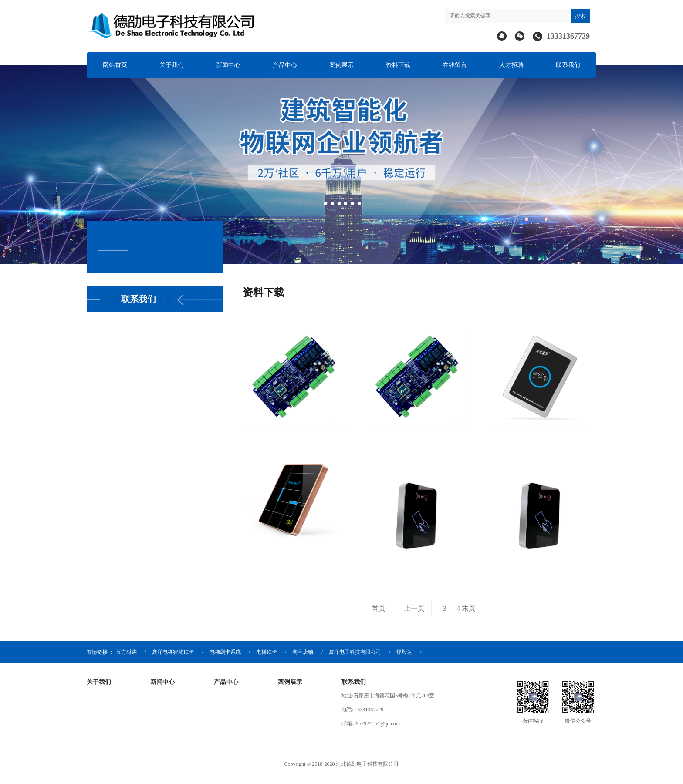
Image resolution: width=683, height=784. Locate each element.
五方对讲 (126, 652)
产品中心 (285, 65)
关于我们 (172, 65)
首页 (379, 608)
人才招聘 (511, 65)
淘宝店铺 (303, 652)
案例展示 (341, 65)
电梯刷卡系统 (225, 652)
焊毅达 (404, 652)
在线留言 (455, 65)
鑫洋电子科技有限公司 (355, 652)
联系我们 (568, 65)
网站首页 (115, 65)
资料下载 (398, 65)
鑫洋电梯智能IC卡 (173, 652)
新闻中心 (228, 65)
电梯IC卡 (267, 652)
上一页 (414, 608)
